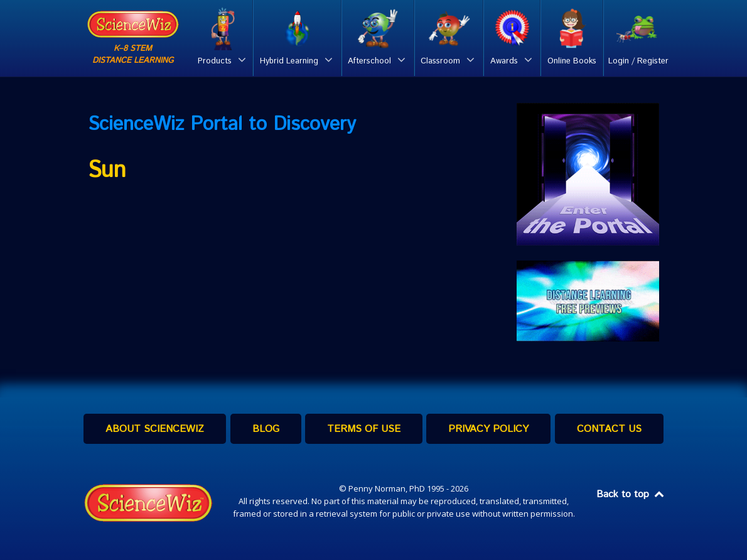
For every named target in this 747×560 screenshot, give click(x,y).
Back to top (631, 494)
